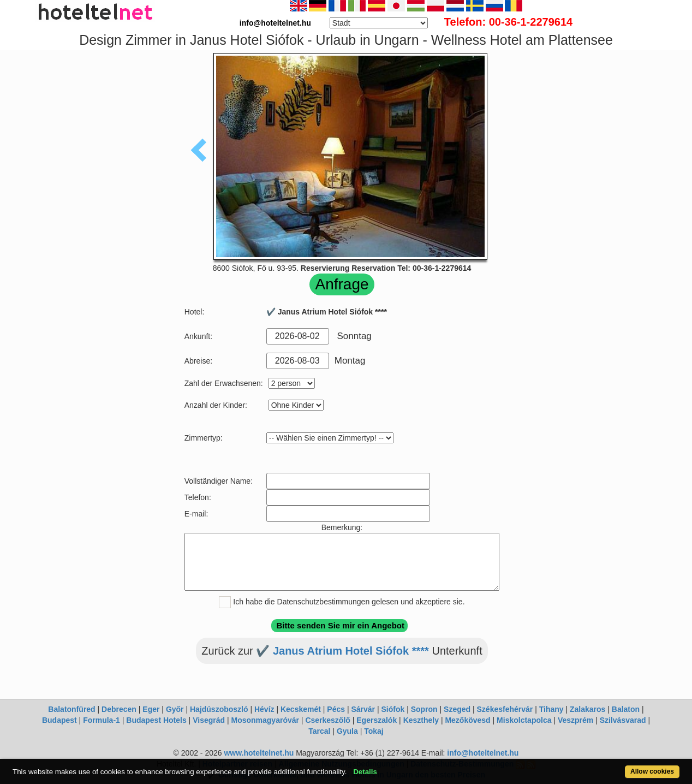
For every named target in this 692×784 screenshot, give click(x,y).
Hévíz (264, 709)
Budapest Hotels (156, 720)
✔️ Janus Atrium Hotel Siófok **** (342, 651)
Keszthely (421, 720)
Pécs (336, 709)
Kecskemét (301, 709)
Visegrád (209, 720)
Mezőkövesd (467, 720)
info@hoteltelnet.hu (483, 753)
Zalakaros (587, 709)
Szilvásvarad (623, 720)
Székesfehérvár (505, 709)
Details (365, 772)
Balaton (626, 709)
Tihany (551, 709)
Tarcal (319, 731)
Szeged (457, 709)
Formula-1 (102, 720)
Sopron (424, 709)
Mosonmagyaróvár (265, 720)
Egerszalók (377, 720)
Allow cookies (652, 771)
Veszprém (575, 720)
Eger (151, 709)
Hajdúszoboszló (219, 709)
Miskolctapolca (524, 720)
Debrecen (119, 709)
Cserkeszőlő (327, 720)
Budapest (59, 720)
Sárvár (363, 709)
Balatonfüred (71, 709)
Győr (175, 709)
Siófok (393, 709)
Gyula (347, 731)
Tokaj (374, 731)
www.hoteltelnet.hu (259, 753)
